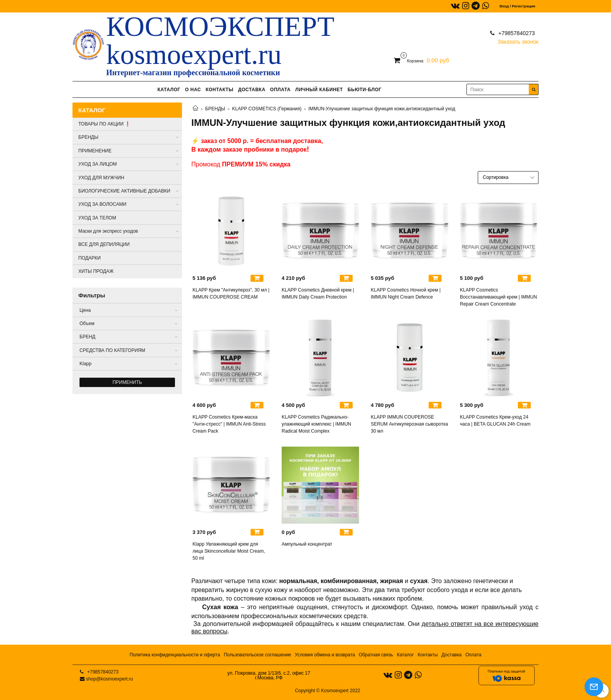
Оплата (473, 655)
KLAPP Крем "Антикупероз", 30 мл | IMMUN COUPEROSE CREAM (231, 293)
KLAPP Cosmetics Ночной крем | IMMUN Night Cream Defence (406, 293)
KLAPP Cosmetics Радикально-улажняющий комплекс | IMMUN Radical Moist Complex (317, 424)
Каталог (405, 655)
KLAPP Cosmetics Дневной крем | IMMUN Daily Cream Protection (318, 293)
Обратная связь (376, 655)
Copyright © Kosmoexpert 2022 (328, 691)
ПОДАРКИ (89, 258)
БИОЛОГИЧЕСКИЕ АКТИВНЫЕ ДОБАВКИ (124, 191)
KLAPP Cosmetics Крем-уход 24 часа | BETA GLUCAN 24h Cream (495, 421)
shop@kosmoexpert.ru (109, 679)
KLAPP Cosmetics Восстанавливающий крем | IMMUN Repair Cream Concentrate (498, 297)
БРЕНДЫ (215, 109)
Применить (127, 382)
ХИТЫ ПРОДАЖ (96, 271)
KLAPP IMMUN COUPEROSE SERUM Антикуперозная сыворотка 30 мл (410, 424)
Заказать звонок (518, 40)
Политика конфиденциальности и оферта (175, 655)
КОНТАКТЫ (220, 90)
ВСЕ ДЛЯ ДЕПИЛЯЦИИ (104, 244)
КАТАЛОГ (169, 90)
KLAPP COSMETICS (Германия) (267, 109)
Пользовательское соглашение (257, 655)
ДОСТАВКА (252, 90)
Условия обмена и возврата (325, 655)
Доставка (452, 655)
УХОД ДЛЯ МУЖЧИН (101, 178)
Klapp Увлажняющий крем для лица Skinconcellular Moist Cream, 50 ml (229, 551)
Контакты (428, 655)
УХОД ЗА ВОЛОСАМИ (102, 204)
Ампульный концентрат (307, 544)
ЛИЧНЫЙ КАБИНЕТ (319, 90)
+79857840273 (516, 33)
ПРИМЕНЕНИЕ (95, 151)
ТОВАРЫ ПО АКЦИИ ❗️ (104, 124)
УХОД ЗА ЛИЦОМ (98, 164)
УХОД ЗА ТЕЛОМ (97, 218)
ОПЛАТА (280, 90)
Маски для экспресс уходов (108, 231)
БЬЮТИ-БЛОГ (365, 90)
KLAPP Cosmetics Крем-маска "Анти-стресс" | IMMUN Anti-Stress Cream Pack (229, 424)
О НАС (193, 90)
